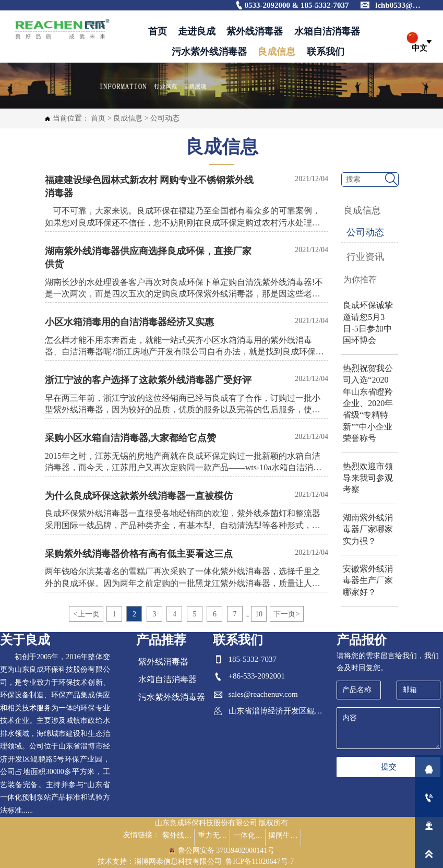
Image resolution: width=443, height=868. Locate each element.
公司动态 (165, 118)
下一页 (287, 614)
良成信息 (128, 118)
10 (259, 614)
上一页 (86, 614)
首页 (98, 118)
